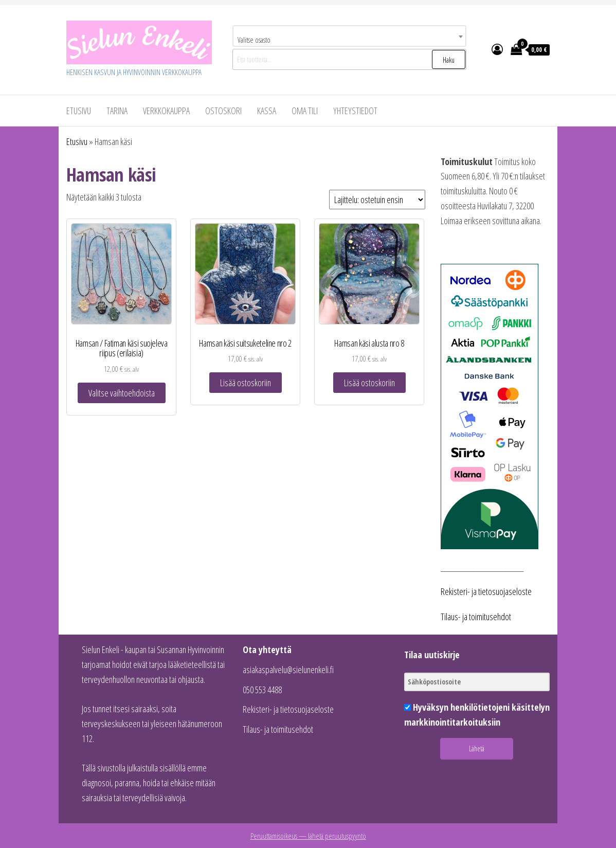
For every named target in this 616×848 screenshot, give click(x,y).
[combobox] (349, 36)
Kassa (267, 111)
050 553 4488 (262, 690)
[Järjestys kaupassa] (377, 200)
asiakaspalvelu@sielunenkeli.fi (288, 670)
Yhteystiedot (355, 111)
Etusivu (79, 111)
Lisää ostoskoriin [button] (246, 383)
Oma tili (305, 111)
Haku (449, 60)
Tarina (117, 111)
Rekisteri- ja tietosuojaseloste (486, 591)
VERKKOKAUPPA (166, 111)
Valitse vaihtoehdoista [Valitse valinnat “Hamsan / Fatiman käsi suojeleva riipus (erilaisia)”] (122, 393)
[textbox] (349, 40)
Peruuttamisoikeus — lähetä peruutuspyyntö (308, 836)
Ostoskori (223, 111)
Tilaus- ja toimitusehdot (476, 617)
